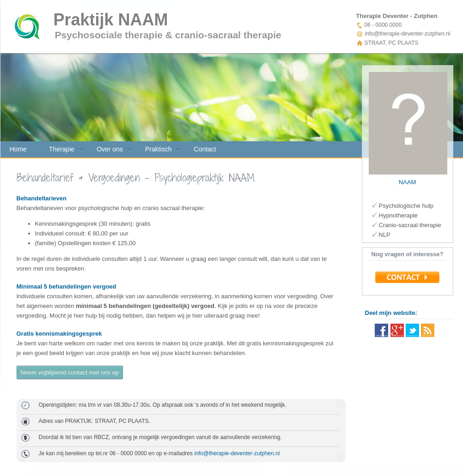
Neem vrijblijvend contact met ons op (70, 372)
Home (18, 149)
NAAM (408, 182)
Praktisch (158, 149)
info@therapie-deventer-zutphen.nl (237, 453)
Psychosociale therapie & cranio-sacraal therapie (168, 35)
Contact (205, 149)
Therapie (62, 149)
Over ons (110, 149)
